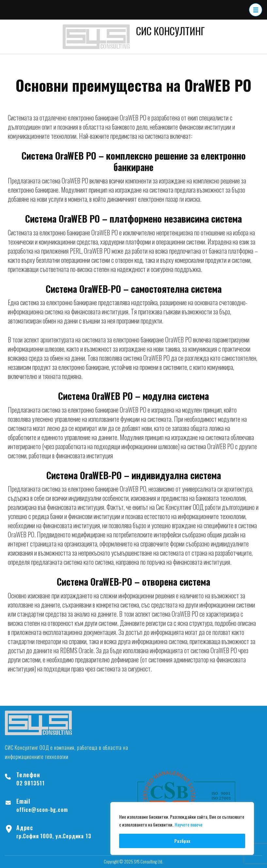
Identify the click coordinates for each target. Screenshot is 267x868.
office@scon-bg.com (42, 810)
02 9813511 (31, 783)
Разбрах (182, 841)
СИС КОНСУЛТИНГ (170, 31)
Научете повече (188, 824)
